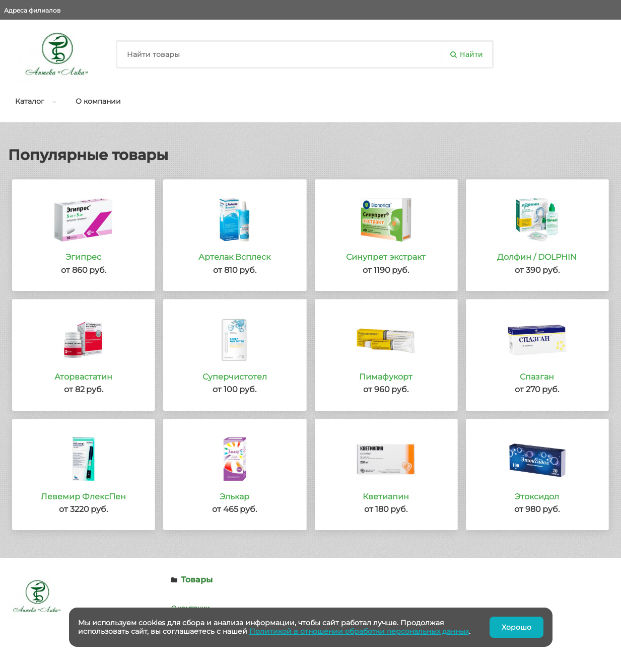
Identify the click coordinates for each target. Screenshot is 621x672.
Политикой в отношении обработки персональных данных (359, 631)
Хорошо (516, 627)
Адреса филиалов (32, 10)
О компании (98, 101)
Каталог (30, 101)
